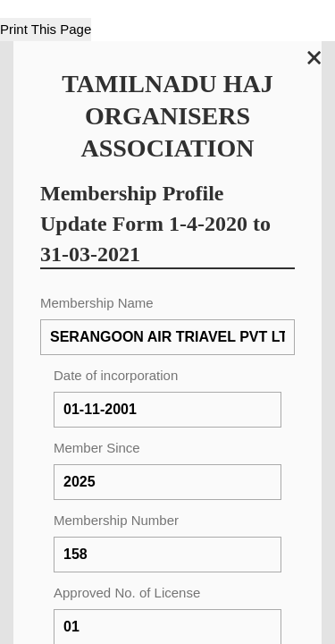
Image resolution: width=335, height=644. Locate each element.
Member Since (97, 448)
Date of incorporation (116, 375)
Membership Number (116, 520)
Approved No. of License (127, 593)
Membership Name (97, 303)
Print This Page (46, 29)
